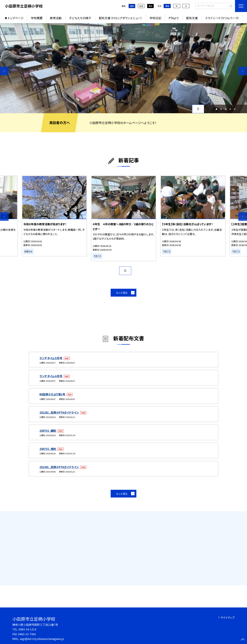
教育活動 (56, 18)
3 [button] (226, 109)
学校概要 (37, 18)
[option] (123, 68)
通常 (132, 6)
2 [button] (221, 109)
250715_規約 (48, 449)
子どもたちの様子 (80, 18)
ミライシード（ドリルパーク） (222, 18)
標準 (167, 6)
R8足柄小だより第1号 (53, 394)
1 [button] (216, 109)
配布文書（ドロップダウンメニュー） (120, 18)
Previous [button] (4, 71)
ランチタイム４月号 (51, 376)
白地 (141, 6)
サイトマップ (228, 617)
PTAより (174, 18)
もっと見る (122, 293)
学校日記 (155, 18)
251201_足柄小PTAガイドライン (60, 412)
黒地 (150, 6)
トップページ (16, 18)
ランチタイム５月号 (51, 358)
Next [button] (243, 71)
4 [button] (230, 109)
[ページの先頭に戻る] (243, 640)
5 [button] (235, 109)
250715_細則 (48, 431)
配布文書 (192, 18)
